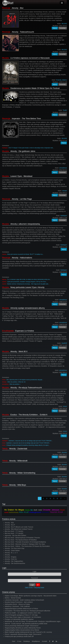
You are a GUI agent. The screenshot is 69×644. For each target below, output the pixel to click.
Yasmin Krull (56, 512)
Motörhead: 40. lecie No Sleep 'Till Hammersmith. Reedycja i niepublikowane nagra (33, 621)
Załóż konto (29, 588)
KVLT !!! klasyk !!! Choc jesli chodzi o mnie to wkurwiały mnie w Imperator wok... (31, 148)
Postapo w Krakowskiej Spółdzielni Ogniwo (19, 619)
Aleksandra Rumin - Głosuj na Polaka (17, 604)
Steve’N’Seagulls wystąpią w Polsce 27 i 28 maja (21, 615)
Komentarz (63, 28)
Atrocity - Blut (18, 8)
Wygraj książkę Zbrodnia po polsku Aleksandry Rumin (23, 628)
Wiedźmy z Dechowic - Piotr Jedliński (17, 606)
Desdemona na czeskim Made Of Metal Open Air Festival (35, 88)
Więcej (55, 28)
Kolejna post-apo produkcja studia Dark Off (19, 636)
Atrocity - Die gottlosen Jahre (23, 151)
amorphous (5, 384)
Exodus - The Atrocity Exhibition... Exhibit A (29, 415)
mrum (4, 380)
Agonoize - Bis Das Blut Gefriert (15, 536)
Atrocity (27, 510)
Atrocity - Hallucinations (22, 258)
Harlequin (5, 148)
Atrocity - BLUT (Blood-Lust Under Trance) (19, 527)
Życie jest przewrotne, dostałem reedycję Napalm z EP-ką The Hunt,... (27, 282)
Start (14, 641)
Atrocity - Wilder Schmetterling (22, 473)
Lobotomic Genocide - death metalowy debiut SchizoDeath (24, 600)
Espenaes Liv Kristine (25, 331)
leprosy (4, 279)
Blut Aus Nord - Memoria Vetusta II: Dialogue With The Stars (25, 544)
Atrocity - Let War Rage (22, 199)
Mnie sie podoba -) (15, 384)
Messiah (45, 512)
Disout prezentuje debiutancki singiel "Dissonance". (22, 626)
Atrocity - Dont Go (11, 559)
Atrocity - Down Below (12, 551)
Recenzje (6, 8)
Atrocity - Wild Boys (18, 485)
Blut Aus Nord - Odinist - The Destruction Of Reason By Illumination (27, 546)
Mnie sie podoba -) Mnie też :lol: (17, 382)
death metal (38, 510)
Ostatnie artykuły (9, 592)
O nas (19, 641)
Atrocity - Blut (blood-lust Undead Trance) (19, 529)
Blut (32, 510)
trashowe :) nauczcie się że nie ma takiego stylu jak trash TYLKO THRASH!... (31, 441)
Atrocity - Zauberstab (18, 449)
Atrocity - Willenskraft (18, 461)
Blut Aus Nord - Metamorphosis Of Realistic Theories (22, 538)
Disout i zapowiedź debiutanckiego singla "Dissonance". (23, 634)
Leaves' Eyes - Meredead (21, 176)
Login (4, 568)
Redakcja (27, 641)
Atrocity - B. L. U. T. (11, 553)
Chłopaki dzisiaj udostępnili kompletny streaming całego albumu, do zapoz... (28, 445)
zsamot (4, 254)
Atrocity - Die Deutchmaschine (15, 563)
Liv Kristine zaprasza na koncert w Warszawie (30, 58)
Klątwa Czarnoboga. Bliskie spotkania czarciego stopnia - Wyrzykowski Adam (31, 596)
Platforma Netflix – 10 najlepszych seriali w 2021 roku (23, 613)
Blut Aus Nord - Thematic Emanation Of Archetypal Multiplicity (25, 542)
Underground (35, 512)
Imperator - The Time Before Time (26, 119)
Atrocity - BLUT (10, 525)
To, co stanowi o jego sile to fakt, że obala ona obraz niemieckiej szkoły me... (29, 279)
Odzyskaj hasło (39, 588)
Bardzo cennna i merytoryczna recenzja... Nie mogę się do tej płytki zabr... (28, 284)
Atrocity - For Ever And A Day (15, 548)
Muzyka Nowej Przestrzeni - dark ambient (19, 602)
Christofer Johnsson (51, 510)
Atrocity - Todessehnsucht (23, 32)
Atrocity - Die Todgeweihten (14, 561)
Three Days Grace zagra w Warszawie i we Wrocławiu (23, 617)
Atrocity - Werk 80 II (19, 352)
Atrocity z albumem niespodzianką (25, 224)
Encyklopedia (8, 331)
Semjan (4, 382)
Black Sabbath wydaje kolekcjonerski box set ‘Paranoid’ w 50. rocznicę (28, 632)
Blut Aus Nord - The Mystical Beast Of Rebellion (21, 540)
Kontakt (44, 641)
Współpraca (36, 641)
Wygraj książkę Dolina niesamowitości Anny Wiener (22, 630)
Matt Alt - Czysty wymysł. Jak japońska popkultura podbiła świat (26, 624)
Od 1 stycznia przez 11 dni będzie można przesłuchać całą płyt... (25, 380)
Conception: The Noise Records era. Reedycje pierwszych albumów (28, 611)
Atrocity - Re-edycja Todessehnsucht (26, 388)
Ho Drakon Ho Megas (14, 510)
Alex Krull (24, 512)
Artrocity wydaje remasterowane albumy (28, 308)
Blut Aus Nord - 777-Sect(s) (14, 531)
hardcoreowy (14, 512)
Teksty (5, 449)
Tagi (4, 504)
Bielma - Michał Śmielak (13, 598)
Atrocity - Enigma (11, 557)
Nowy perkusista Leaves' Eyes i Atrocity (27, 287)
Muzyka (5, 58)
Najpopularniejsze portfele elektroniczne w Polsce (21, 609)
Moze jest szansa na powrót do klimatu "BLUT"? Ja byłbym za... (25, 254)
